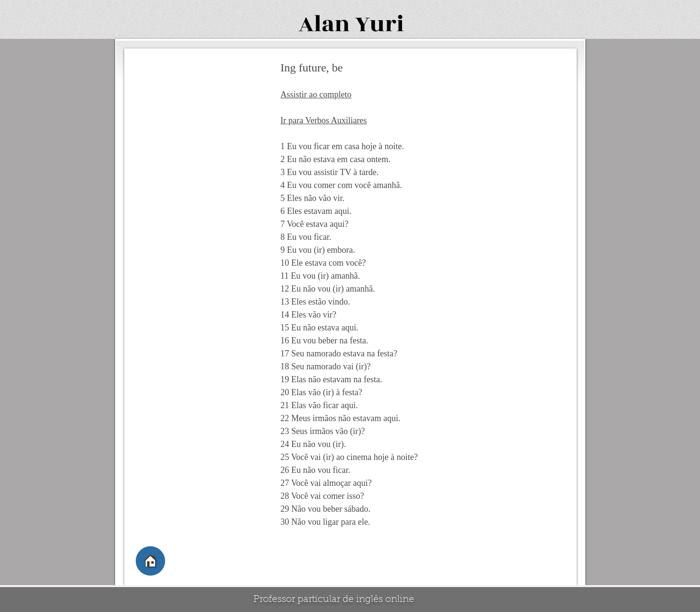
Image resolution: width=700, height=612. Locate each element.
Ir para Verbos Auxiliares (324, 120)
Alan (324, 24)
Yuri (380, 24)
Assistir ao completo (316, 94)
